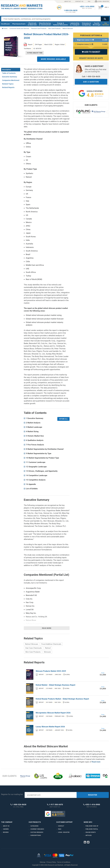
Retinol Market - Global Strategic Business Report (55, 685)
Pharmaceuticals (19, 24)
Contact (61, 826)
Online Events (91, 832)
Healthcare (5, 24)
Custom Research (37, 832)
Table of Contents (9, 73)
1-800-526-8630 (71, 11)
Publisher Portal (92, 829)
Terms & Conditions (64, 862)
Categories (34, 826)
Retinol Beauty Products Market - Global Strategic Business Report (62, 699)
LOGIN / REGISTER (102, 1)
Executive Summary (10, 77)
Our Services (106, 24)
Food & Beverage (97, 24)
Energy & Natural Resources (60, 24)
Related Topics (8, 84)
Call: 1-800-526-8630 (91, 77)
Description (6, 70)
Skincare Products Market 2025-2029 (51, 671)
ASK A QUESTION (91, 82)
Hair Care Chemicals (34, 648)
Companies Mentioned (11, 80)
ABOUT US (67, 1)
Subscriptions (36, 835)
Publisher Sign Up (92, 826)
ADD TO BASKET (91, 52)
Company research (37, 829)
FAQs (60, 829)
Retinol (48, 648)
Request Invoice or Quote (91, 58)
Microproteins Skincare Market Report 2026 (53, 713)
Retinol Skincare (32, 644)
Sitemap (43, 862)
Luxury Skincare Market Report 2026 (50, 727)
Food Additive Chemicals (51, 644)
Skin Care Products (33, 652)
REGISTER (93, 795)
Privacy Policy (51, 862)
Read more (47, 628)
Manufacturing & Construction (45, 24)
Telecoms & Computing (86, 24)
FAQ (89, 1)
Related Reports (8, 87)
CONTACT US (79, 1)
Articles (89, 835)
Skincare (47, 652)
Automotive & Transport (75, 24)
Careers (6, 829)
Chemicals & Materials (32, 24)
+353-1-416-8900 (87, 7)
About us (6, 826)
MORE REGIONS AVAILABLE (53, 59)
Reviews (6, 832)
